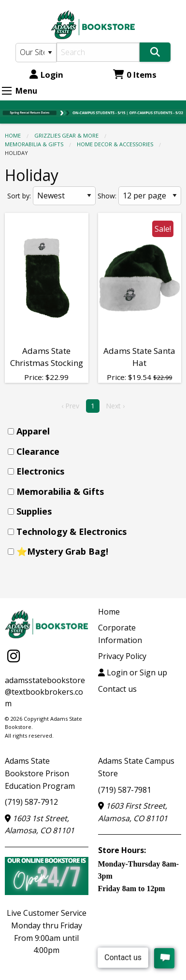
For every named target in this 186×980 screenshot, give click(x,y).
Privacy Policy (122, 656)
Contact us (117, 689)
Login (46, 75)
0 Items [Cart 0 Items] (135, 75)
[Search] (98, 52)
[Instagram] (14, 656)
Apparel (33, 431)
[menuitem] (96, 431)
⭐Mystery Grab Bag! (62, 551)
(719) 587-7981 (125, 790)
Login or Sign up (133, 672)
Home (13, 135)
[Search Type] (36, 53)
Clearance (38, 451)
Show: (107, 196)
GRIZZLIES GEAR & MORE (66, 135)
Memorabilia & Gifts (34, 144)
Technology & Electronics (72, 532)
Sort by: (19, 196)
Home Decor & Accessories (115, 144)
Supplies (34, 511)
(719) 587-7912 (31, 802)
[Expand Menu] (7, 91)
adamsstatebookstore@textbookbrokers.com (45, 692)
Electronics (40, 471)
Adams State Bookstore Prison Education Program (40, 773)
